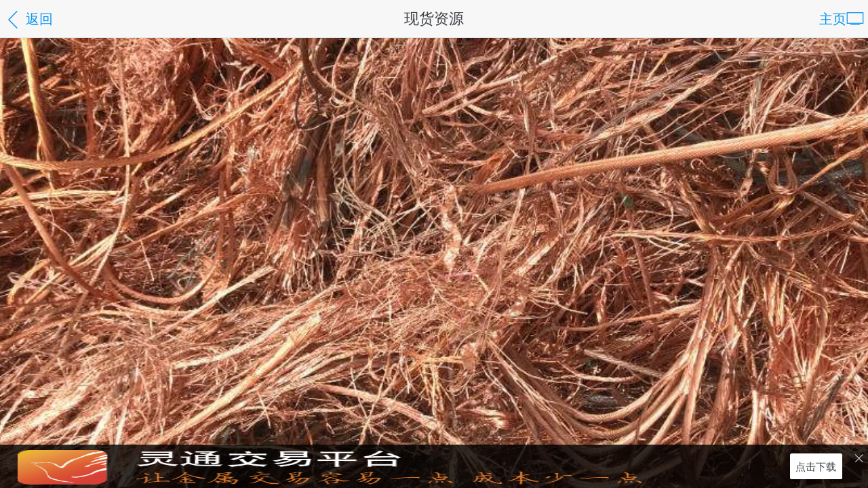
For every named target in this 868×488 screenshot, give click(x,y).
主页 (842, 20)
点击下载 (816, 466)
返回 (28, 20)
